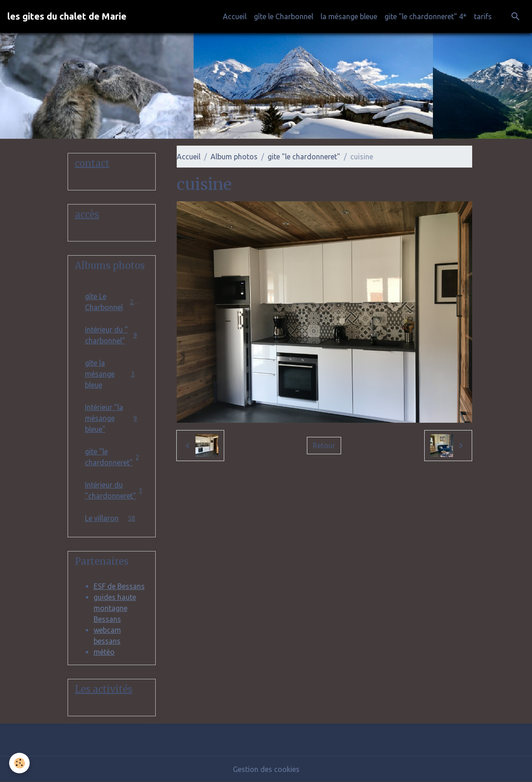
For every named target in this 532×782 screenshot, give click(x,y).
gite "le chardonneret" (304, 157)
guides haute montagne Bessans (115, 608)
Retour (324, 446)
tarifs (483, 16)
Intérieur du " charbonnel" (112, 335)
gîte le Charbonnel (284, 16)
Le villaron (112, 518)
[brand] (67, 16)
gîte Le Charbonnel (112, 302)
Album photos (234, 157)
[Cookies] (19, 763)
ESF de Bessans (119, 586)
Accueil (235, 16)
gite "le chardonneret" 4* (426, 16)
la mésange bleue (349, 16)
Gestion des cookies (266, 769)
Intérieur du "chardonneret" (116, 490)
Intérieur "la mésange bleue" (112, 418)
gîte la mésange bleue (112, 374)
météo (104, 652)
